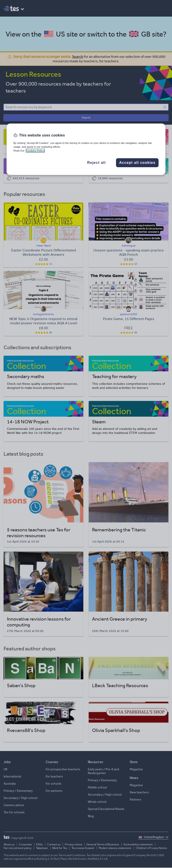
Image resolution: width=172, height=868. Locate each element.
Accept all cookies (137, 163)
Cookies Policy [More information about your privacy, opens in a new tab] (35, 151)
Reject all (96, 163)
